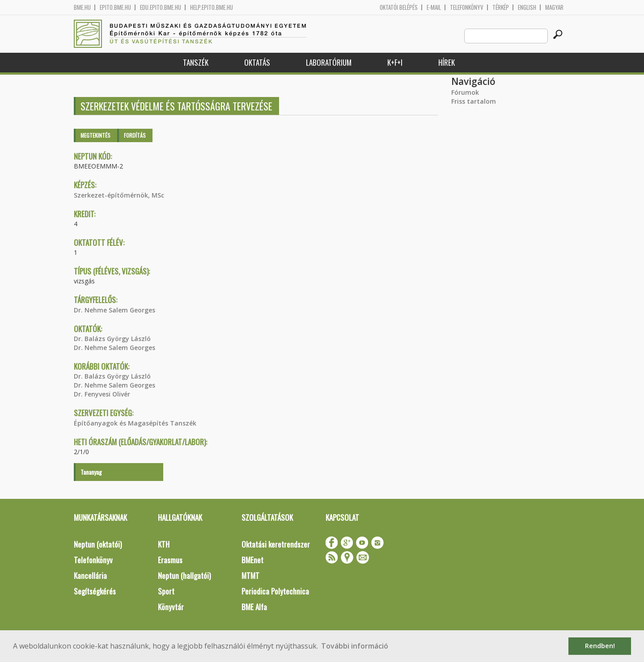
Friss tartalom (474, 101)
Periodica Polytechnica (275, 591)
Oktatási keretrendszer (276, 544)
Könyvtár (171, 607)
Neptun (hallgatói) (184, 576)
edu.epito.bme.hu (161, 7)
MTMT (250, 576)
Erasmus (170, 560)
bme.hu (82, 7)
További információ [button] (355, 646)
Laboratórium (329, 62)
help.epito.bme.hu (212, 7)
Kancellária (90, 576)
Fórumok (465, 92)
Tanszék (196, 62)
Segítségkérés (95, 591)
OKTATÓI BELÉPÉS (399, 7)
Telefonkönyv (467, 7)
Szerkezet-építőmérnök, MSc (119, 195)
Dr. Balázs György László (112, 339)
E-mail (434, 7)
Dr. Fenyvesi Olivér (102, 394)
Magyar (554, 7)
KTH (164, 544)
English (527, 7)
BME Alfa (254, 607)
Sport (166, 591)
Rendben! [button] (600, 646)
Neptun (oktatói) (98, 544)
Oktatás (257, 62)
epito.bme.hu (115, 7)
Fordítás (135, 135)
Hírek (447, 62)
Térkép (501, 7)
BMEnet (252, 560)
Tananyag (91, 472)
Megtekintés (95, 135)
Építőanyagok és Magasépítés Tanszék (135, 423)
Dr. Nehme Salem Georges (114, 310)
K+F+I (395, 62)
